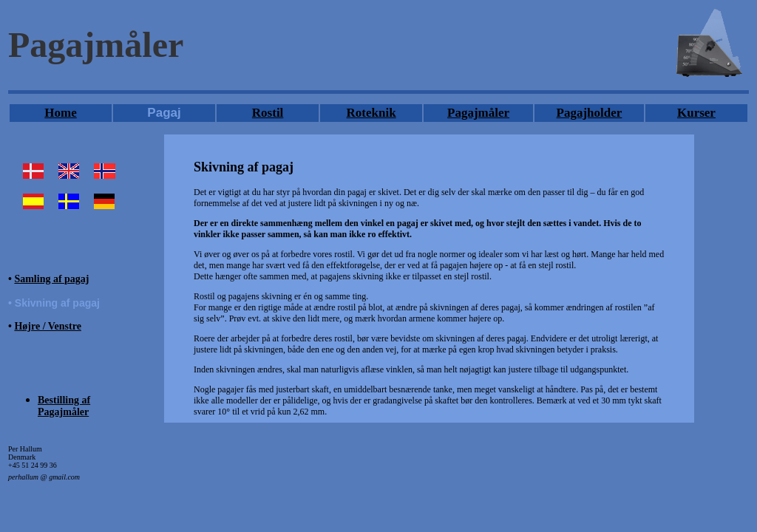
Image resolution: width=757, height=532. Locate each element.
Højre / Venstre (47, 326)
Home (60, 113)
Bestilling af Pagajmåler (64, 406)
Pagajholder (590, 113)
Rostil (268, 113)
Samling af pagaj (51, 279)
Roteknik (371, 113)
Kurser (696, 113)
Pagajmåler (478, 113)
